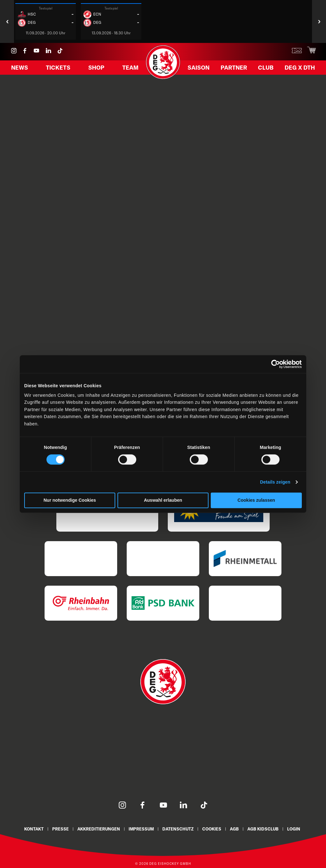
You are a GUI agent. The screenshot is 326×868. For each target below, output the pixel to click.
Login (297, 829)
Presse (58, 829)
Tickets (59, 69)
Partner (234, 69)
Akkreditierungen (97, 829)
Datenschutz (178, 829)
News (21, 69)
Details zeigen (275, 482)
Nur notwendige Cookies (70, 500)
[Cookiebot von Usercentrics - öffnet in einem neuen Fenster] (274, 364)
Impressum (141, 829)
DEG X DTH (298, 69)
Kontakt (31, 829)
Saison (200, 69)
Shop (96, 69)
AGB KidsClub (266, 829)
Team (129, 69)
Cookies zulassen (256, 500)
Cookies (213, 829)
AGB (236, 829)
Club (265, 69)
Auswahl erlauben (163, 500)
